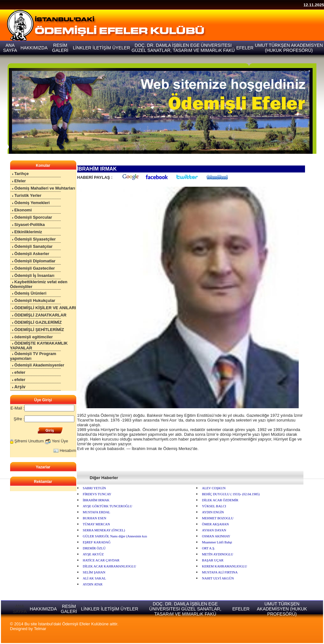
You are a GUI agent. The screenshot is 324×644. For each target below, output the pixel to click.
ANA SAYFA (20, 609)
